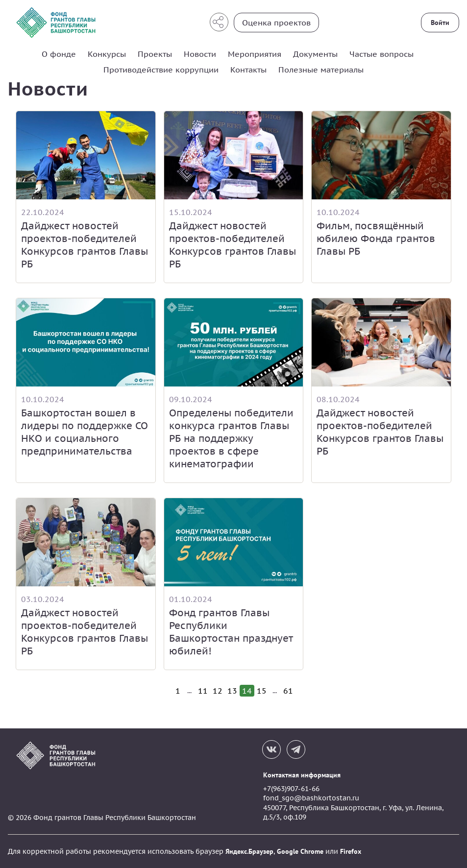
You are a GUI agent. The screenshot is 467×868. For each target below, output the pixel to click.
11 (203, 691)
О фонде (59, 54)
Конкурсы (107, 54)
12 (218, 691)
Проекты (155, 54)
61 (288, 691)
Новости (200, 54)
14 (247, 691)
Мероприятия (255, 54)
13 (232, 691)
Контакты (248, 70)
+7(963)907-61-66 (291, 789)
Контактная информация (302, 775)
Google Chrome (300, 851)
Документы (315, 54)
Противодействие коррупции (161, 70)
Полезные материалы (321, 70)
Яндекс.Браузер (249, 851)
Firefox (351, 851)
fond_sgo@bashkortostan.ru (311, 798)
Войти (440, 23)
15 (262, 691)
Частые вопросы (381, 54)
